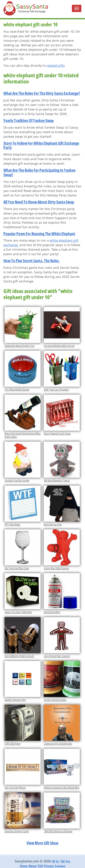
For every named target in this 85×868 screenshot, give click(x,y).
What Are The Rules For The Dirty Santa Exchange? (42, 93)
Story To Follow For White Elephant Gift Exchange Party (41, 145)
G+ (58, 861)
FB (53, 861)
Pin (68, 861)
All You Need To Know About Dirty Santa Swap (39, 202)
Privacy (49, 866)
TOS (40, 866)
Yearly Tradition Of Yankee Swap (29, 120)
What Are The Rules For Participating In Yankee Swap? (39, 172)
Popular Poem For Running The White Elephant (39, 234)
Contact (60, 866)
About (33, 866)
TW (63, 861)
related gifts (56, 65)
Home (24, 866)
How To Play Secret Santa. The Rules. (32, 261)
